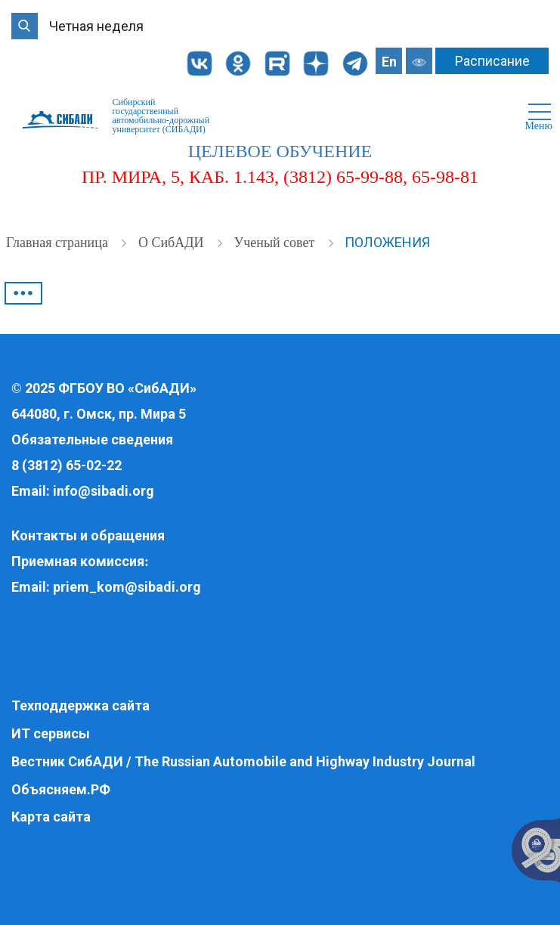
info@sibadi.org (104, 491)
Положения (387, 242)
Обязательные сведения (92, 439)
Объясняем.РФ (61, 789)
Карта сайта (51, 817)
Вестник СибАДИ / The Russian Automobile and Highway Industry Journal (243, 761)
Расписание (492, 61)
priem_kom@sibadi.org (127, 587)
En (389, 62)
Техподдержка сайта (80, 705)
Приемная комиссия (78, 561)
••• (23, 293)
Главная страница (59, 243)
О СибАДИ (173, 243)
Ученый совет (275, 243)
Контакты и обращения (88, 535)
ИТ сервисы (51, 733)
